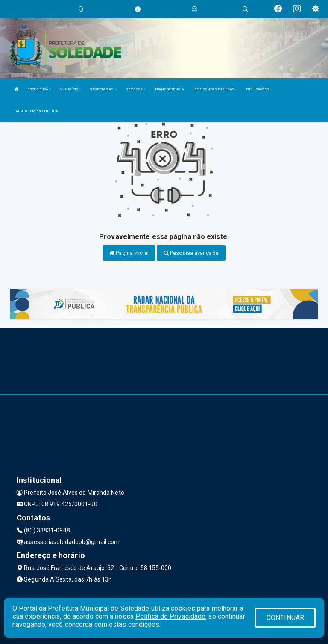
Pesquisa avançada (191, 253)
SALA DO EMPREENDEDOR (36, 111)
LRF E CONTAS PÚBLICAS (215, 89)
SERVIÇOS (136, 89)
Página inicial (129, 253)
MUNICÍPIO (70, 89)
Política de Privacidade (170, 616)
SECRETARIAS (103, 89)
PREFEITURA (39, 89)
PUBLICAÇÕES (259, 89)
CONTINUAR (285, 618)
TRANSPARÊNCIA (169, 89)
